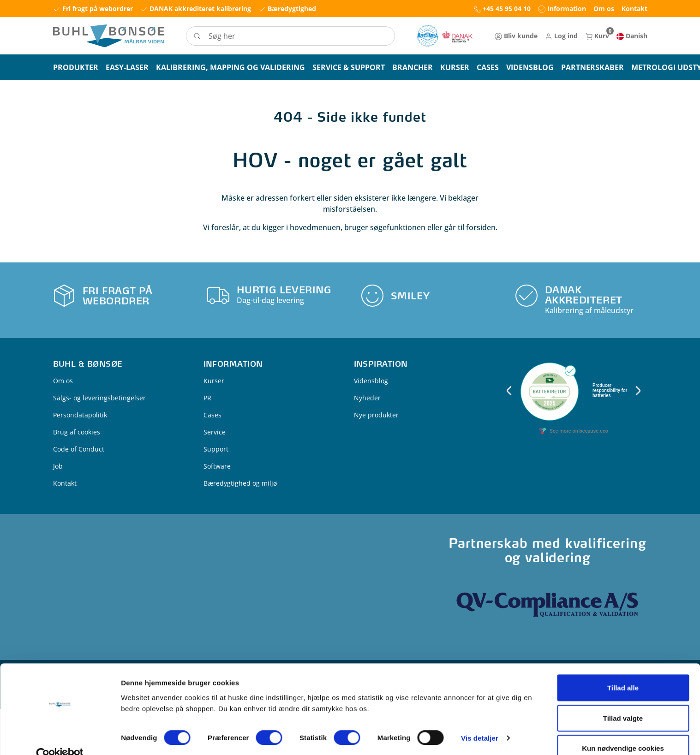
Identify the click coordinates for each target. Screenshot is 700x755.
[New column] (445, 36)
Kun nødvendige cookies (623, 725)
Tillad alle (623, 664)
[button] (561, 36)
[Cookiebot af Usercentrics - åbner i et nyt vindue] (60, 731)
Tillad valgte (623, 695)
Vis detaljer (480, 715)
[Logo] (108, 36)
